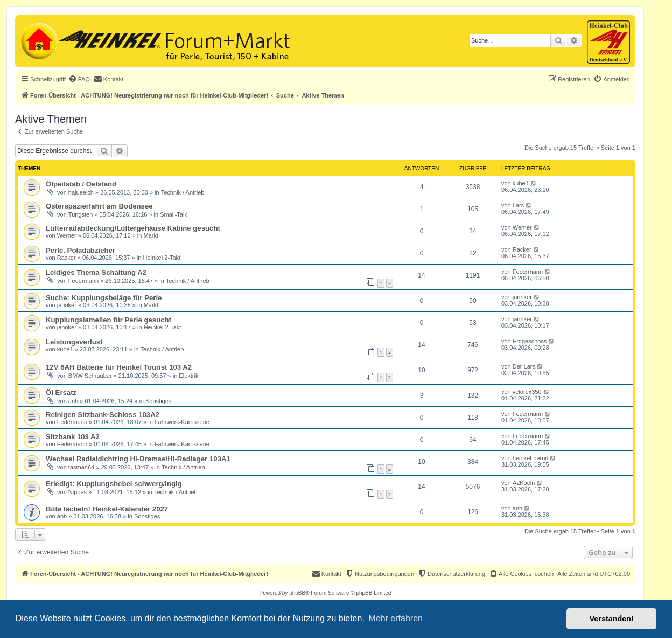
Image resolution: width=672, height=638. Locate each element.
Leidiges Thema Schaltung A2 (96, 272)
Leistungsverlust (74, 342)
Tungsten (80, 214)
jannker (67, 305)
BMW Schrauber (90, 376)
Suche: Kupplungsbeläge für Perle (104, 298)
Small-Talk (174, 214)
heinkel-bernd (531, 458)
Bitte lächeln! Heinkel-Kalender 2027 (107, 509)
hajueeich (81, 192)
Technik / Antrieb (183, 192)
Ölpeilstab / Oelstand (81, 184)
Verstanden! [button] (612, 619)
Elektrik (188, 376)
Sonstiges (158, 401)
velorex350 (527, 392)
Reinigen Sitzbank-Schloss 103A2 (103, 415)
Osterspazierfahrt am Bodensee (99, 206)
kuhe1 (521, 183)
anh (73, 401)
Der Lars (524, 366)
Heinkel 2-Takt (162, 258)
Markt (151, 235)
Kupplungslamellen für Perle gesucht (108, 320)
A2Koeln (524, 483)
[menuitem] (79, 79)
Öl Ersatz (61, 393)
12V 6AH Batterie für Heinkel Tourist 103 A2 (119, 367)
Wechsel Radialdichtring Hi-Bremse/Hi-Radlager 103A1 (138, 459)
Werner (67, 235)
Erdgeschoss (530, 341)
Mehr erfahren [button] (395, 618)
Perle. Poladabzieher (80, 250)
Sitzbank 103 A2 (73, 437)
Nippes (78, 492)
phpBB (297, 593)
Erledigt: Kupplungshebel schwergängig (114, 484)
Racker (66, 258)
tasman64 (81, 467)
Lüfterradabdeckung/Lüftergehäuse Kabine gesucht (133, 228)
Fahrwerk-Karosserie (182, 422)
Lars (518, 205)
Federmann (83, 281)
